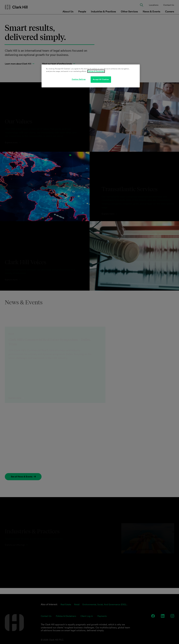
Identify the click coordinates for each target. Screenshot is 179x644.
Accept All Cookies (101, 79)
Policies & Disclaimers (96, 71)
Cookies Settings (79, 79)
